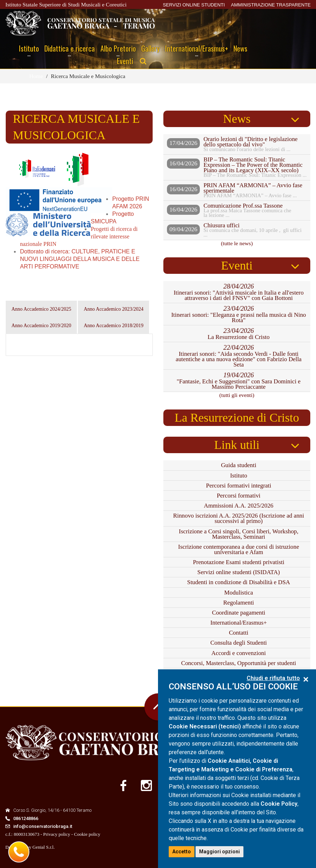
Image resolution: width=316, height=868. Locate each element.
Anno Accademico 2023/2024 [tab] (113, 309)
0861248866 (26, 818)
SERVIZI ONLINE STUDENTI (194, 5)
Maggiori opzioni (219, 852)
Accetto (182, 852)
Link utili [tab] (237, 445)
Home (36, 76)
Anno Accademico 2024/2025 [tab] (41, 309)
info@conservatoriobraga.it (43, 826)
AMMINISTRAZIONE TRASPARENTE (271, 5)
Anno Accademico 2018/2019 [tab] (113, 326)
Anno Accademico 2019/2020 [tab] (41, 326)
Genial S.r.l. (44, 847)
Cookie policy (87, 834)
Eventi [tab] (237, 265)
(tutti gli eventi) (237, 395)
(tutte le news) (237, 243)
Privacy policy (57, 834)
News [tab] (237, 119)
